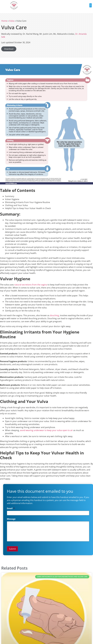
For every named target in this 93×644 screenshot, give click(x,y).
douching (54, 315)
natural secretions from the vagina (31, 285)
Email (11, 508)
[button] (91, 5)
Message (11, 519)
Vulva (12, 21)
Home (4, 21)
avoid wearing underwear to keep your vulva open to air (46, 430)
